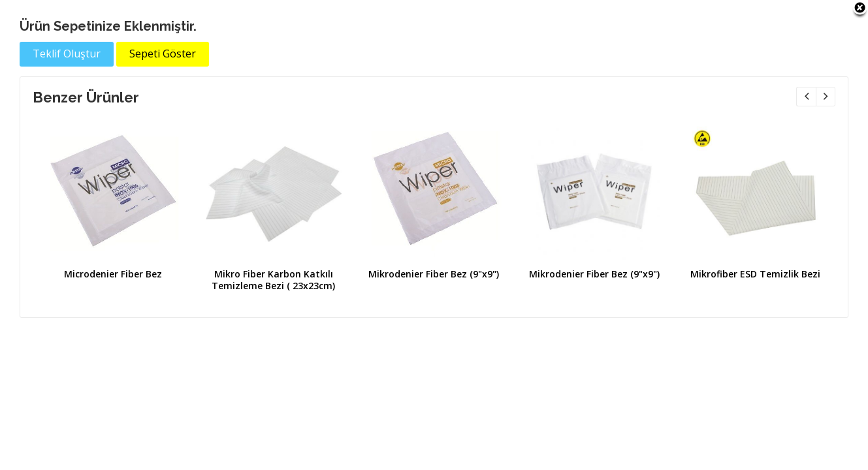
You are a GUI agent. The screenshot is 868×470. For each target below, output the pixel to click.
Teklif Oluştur (67, 54)
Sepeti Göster (163, 54)
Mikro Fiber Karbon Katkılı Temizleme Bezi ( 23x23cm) (273, 280)
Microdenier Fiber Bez (113, 274)
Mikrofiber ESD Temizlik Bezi (755, 274)
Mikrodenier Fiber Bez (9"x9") (434, 274)
